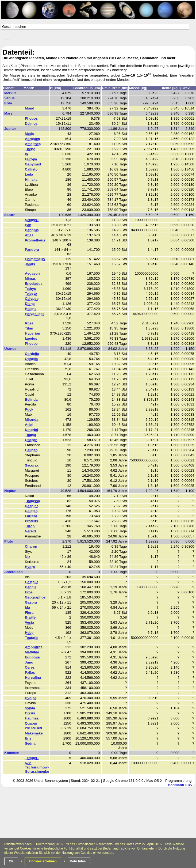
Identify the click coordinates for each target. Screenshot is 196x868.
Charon (31, 546)
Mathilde (32, 652)
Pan (28, 225)
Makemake (34, 733)
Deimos (31, 124)
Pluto (9, 541)
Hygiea (31, 698)
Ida (27, 607)
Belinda (31, 399)
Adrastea (32, 139)
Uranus (10, 349)
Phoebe (31, 344)
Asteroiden (14, 572)
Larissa (31, 516)
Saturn (10, 215)
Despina (32, 506)
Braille (30, 617)
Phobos (31, 118)
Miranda (32, 420)
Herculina (33, 678)
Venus (9, 98)
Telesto (31, 293)
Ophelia (31, 359)
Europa (31, 159)
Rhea (29, 323)
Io (26, 154)
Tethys (30, 289)
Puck (29, 409)
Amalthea (33, 144)
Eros (29, 592)
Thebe (30, 149)
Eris (28, 738)
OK (11, 861)
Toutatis (32, 638)
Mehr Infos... (79, 861)
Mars (8, 113)
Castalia (32, 582)
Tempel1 (32, 758)
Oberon (31, 440)
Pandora (32, 250)
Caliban (31, 450)
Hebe (29, 633)
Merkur (10, 93)
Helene (31, 309)
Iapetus (31, 338)
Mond (30, 108)
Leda (29, 174)
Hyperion (32, 333)
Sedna (30, 743)
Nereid (30, 531)
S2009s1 (32, 220)
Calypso (32, 299)
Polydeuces (35, 314)
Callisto (31, 169)
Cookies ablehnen (43, 861)
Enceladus (34, 284)
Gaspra (31, 602)
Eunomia (32, 657)
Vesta (29, 622)
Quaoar (31, 723)
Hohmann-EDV (180, 785)
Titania (30, 435)
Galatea (31, 511)
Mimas (30, 278)
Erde (8, 103)
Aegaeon (32, 273)
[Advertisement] (99, 829)
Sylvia (30, 708)
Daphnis (32, 230)
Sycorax (32, 465)
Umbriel (31, 430)
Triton (30, 526)
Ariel (29, 425)
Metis (29, 134)
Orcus (30, 713)
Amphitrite (34, 647)
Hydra (30, 567)
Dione (30, 304)
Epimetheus (35, 259)
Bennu (30, 587)
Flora (29, 613)
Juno (29, 662)
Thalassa (32, 501)
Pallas (30, 672)
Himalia (31, 179)
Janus (30, 264)
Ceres (30, 667)
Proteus (31, 521)
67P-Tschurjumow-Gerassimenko (37, 767)
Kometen (12, 753)
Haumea (32, 718)
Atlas (29, 235)
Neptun (10, 491)
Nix (28, 557)
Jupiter (10, 129)
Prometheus (35, 240)
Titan (29, 328)
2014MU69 (34, 728)
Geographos (35, 597)
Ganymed (33, 164)
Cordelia (32, 354)
